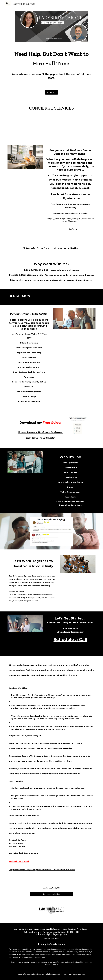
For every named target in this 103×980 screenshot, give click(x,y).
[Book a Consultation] (51, 894)
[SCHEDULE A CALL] (51, 92)
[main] (51, 66)
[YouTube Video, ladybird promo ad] (51, 130)
